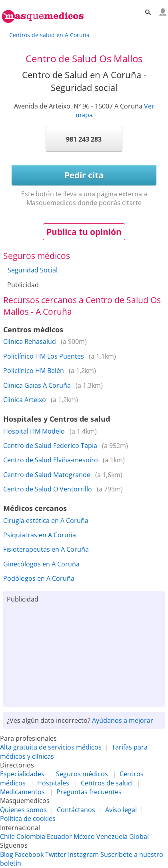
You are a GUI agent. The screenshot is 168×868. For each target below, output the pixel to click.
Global (139, 836)
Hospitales (53, 783)
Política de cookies (28, 819)
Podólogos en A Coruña (39, 578)
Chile (7, 836)
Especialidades (22, 774)
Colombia (31, 836)
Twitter (56, 854)
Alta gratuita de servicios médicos (51, 747)
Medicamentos (22, 792)
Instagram (83, 854)
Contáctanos (76, 810)
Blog (7, 854)
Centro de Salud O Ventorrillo (48, 489)
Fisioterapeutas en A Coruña (46, 549)
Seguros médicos (82, 774)
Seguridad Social (33, 270)
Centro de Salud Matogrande (47, 475)
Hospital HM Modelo (34, 431)
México (84, 836)
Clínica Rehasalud (30, 341)
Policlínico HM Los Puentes (44, 356)
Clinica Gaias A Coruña (37, 385)
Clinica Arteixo (25, 400)
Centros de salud (106, 783)
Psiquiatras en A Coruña (40, 535)
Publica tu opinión (84, 232)
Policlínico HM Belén (34, 371)
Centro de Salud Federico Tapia (50, 446)
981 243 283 (84, 139)
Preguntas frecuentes (89, 792)
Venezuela (112, 836)
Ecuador (59, 836)
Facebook (29, 854)
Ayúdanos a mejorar (123, 720)
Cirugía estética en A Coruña (46, 521)
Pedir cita (84, 175)
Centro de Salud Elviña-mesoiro (51, 460)
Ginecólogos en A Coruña (41, 564)
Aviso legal (121, 810)
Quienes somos (23, 810)
